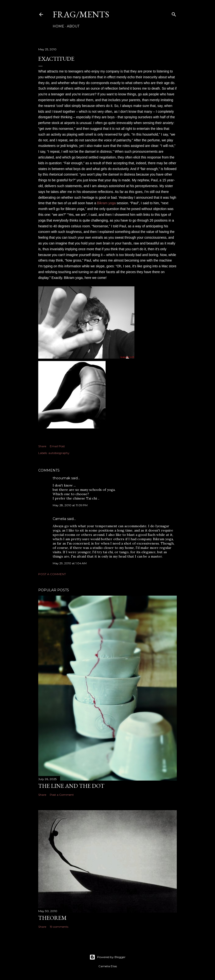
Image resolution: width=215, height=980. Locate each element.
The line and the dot (71, 786)
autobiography (59, 453)
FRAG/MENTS (81, 14)
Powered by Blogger (107, 957)
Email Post (57, 446)
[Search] (174, 13)
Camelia (59, 519)
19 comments (59, 927)
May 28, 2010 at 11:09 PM (70, 505)
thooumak (61, 478)
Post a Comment (52, 574)
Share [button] (42, 446)
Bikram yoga (106, 203)
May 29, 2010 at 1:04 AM (70, 563)
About (73, 26)
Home (58, 26)
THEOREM (52, 918)
